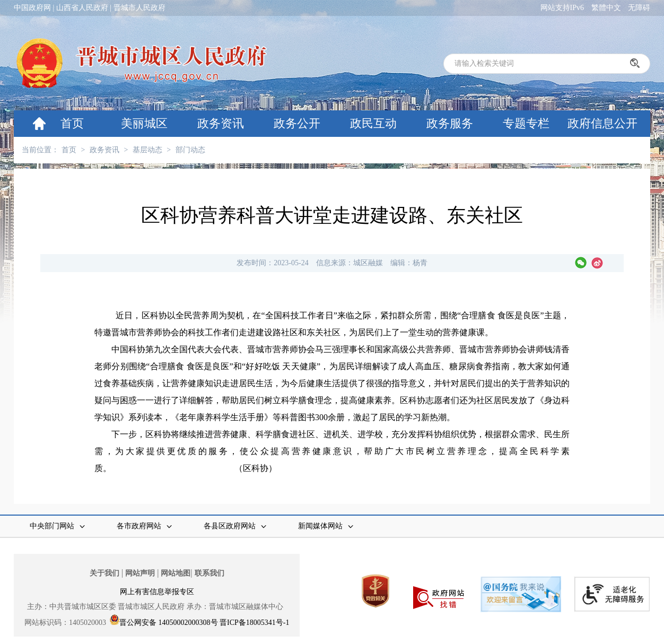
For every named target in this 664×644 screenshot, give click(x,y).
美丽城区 (144, 123)
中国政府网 (32, 8)
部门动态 (190, 150)
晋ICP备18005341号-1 (254, 623)
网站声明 (140, 573)
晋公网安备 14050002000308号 (169, 623)
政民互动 (373, 123)
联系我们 (209, 573)
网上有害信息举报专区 (157, 592)
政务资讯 (221, 123)
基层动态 (147, 150)
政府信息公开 (602, 123)
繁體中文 (606, 8)
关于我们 (104, 573)
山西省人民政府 (82, 8)
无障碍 (639, 8)
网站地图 (176, 573)
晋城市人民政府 (139, 8)
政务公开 (297, 123)
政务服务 (450, 123)
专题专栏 (526, 123)
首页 (72, 123)
